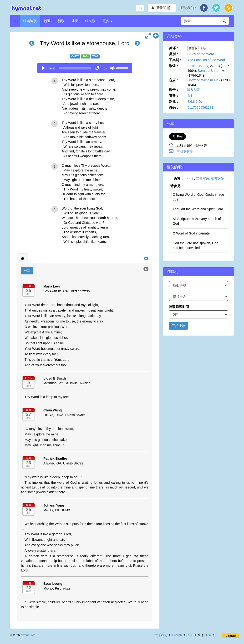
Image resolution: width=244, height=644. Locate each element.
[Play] (43, 68)
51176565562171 (200, 107)
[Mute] (112, 68)
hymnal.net (28, 635)
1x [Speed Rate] (106, 68)
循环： (174, 48)
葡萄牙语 (218, 179)
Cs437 (75, 56)
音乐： (174, 80)
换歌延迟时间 (179, 307)
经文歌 (90, 21)
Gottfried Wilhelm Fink (204, 80)
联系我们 (161, 635)
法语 (190, 635)
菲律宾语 (203, 179)
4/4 (190, 96)
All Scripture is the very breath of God (197, 221)
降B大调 (193, 90)
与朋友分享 (185, 151)
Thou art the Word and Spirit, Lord (198, 209)
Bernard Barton (209, 71)
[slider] (75, 68)
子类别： (176, 60)
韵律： (174, 102)
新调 (47, 21)
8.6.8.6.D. (195, 102)
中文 (191, 179)
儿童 (75, 21)
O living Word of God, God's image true (198, 197)
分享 (27, 271)
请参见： (177, 186)
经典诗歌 (30, 21)
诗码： (174, 107)
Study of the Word (201, 54)
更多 (107, 21)
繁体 (212, 635)
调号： (174, 90)
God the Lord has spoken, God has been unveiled (196, 245)
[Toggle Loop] (97, 68)
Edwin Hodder (198, 66)
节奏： (174, 96)
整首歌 (193, 48)
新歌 (61, 21)
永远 (203, 48)
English (177, 635)
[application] (85, 68)
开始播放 (178, 326)
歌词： (174, 66)
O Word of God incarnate (191, 233)
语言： (179, 179)
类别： (174, 54)
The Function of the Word (206, 60)
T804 (95, 56)
